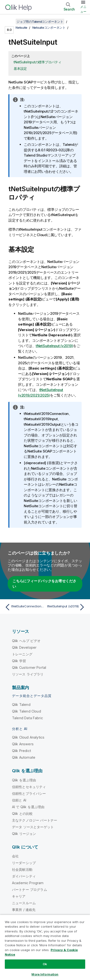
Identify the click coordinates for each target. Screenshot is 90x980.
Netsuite (21, 27)
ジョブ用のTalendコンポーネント (40, 22)
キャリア (19, 896)
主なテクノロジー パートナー (35, 820)
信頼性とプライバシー (29, 793)
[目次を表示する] (10, 22)
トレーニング (22, 654)
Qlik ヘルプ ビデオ (26, 641)
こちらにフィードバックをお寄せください (44, 584)
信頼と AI (19, 800)
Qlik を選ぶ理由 (24, 780)
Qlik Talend (21, 705)
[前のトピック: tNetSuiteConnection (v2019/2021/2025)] (24, 607)
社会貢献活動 (22, 869)
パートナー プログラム (30, 890)
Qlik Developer (24, 647)
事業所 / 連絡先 (24, 910)
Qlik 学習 (19, 661)
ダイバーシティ (24, 876)
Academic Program (28, 883)
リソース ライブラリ (28, 674)
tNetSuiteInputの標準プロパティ (38, 62)
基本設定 (20, 68)
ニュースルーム (24, 903)
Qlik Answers (23, 744)
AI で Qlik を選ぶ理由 (28, 807)
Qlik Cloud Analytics (28, 737)
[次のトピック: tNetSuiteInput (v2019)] (66, 607)
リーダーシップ (24, 863)
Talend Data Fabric (27, 718)
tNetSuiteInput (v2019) (54, 346)
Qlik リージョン (24, 834)
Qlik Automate (24, 757)
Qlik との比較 (22, 814)
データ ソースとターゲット (33, 827)
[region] (45, 947)
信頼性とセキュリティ (29, 787)
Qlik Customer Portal (29, 667)
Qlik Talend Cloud (27, 711)
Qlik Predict (21, 751)
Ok (45, 964)
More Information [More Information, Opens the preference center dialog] (45, 974)
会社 (15, 856)
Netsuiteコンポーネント (49, 27)
